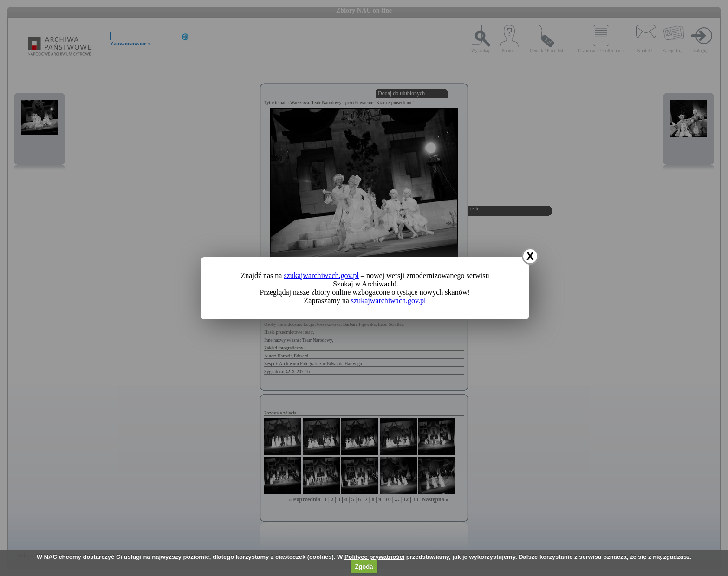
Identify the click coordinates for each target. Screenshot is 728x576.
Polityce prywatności (374, 557)
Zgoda (364, 566)
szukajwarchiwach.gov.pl (321, 275)
